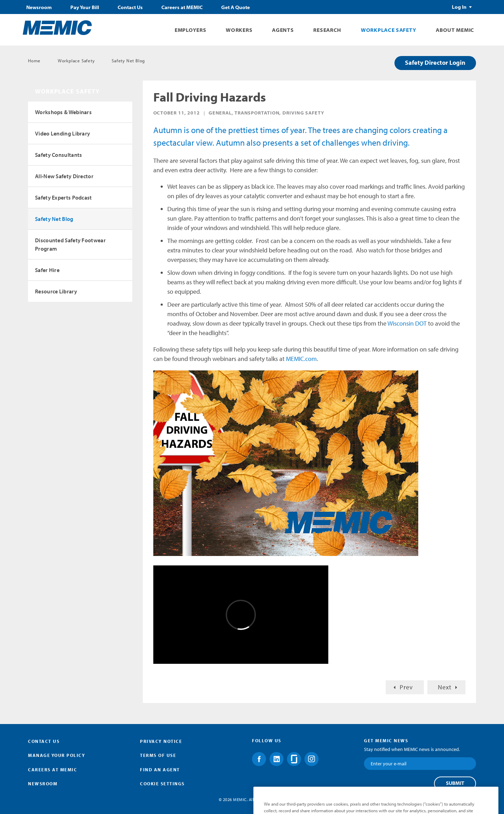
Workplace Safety (388, 30)
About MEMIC (455, 30)
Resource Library (56, 291)
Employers (190, 30)
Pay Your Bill (85, 7)
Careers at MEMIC (182, 7)
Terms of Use (158, 755)
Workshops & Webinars (63, 112)
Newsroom (39, 7)
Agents (283, 30)
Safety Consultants (58, 155)
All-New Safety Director (64, 176)
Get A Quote (236, 7)
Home (34, 61)
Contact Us (130, 7)
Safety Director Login (435, 62)
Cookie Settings (162, 784)
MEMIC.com (301, 359)
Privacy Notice (161, 741)
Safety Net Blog (128, 61)
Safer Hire (47, 270)
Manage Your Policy (57, 755)
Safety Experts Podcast (64, 197)
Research (327, 30)
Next (445, 687)
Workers (239, 30)
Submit (455, 783)
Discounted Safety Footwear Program (70, 244)
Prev (406, 687)
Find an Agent (160, 770)
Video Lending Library (62, 133)
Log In (459, 7)
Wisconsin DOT (407, 323)
